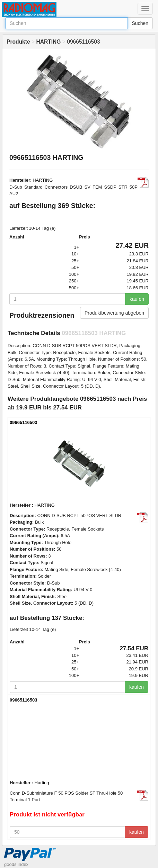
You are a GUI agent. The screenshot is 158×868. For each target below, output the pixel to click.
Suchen (140, 23)
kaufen (137, 299)
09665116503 (24, 422)
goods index (16, 864)
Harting (42, 783)
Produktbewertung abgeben (114, 313)
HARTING (43, 180)
